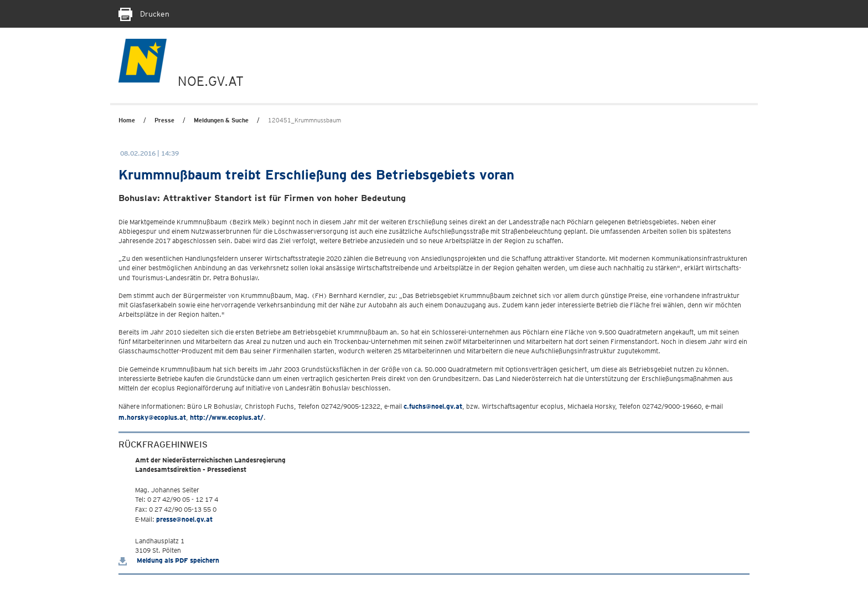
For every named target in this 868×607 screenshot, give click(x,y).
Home (127, 120)
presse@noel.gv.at (184, 519)
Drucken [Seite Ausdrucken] (144, 14)
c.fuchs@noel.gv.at (433, 406)
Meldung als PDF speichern (169, 560)
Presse (164, 120)
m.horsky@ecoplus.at (152, 417)
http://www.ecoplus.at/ (227, 417)
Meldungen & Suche (221, 120)
